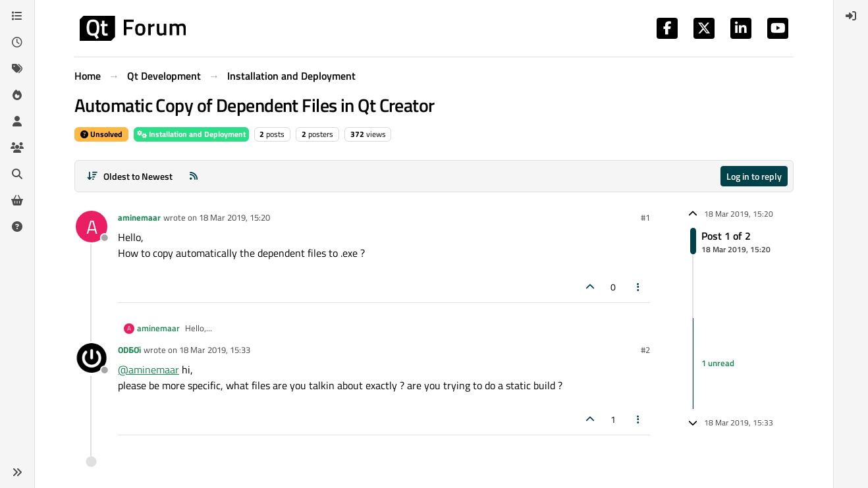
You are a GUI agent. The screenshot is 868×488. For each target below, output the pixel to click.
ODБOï (129, 350)
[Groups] (17, 148)
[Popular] (17, 95)
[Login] (851, 16)
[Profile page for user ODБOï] (92, 359)
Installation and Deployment (191, 134)
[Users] (17, 121)
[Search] (17, 174)
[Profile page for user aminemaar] (92, 227)
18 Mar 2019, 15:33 (215, 350)
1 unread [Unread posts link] (718, 363)
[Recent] (17, 42)
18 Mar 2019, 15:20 (234, 217)
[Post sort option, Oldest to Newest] (129, 176)
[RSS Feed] (194, 176)
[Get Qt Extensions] (17, 200)
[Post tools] (639, 287)
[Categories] (17, 16)
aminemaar (139, 217)
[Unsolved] (17, 227)
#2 (645, 350)
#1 (645, 217)
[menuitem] (851, 16)
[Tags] (17, 68)
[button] (17, 472)
